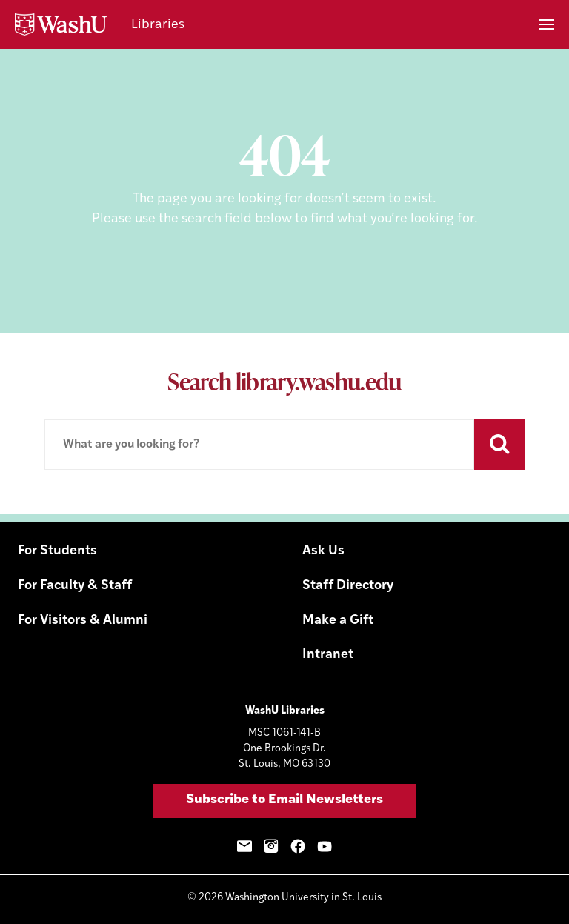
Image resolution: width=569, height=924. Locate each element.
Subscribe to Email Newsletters (284, 800)
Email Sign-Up (244, 846)
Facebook (298, 846)
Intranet (328, 655)
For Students (57, 551)
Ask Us (323, 551)
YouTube (325, 846)
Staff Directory (348, 586)
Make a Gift (338, 621)
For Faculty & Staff (75, 586)
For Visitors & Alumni (83, 621)
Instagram (271, 846)
